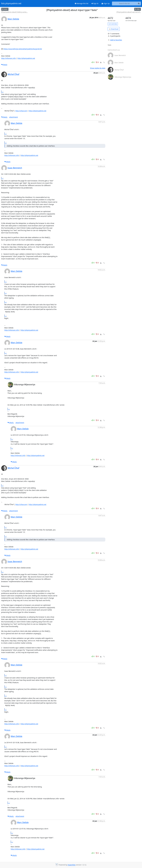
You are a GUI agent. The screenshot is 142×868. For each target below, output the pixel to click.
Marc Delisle (13, 19)
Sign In (95, 3)
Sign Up (106, 3)
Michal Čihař (14, 74)
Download (114, 29)
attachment (14, 117)
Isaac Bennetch (15, 168)
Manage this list (82, 3)
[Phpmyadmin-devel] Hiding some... (15, 12)
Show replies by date (98, 68)
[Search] (139, 3)
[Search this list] (124, 3)
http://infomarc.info (9, 58)
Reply (4, 65)
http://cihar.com (21, 111)
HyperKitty (72, 865)
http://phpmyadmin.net (26, 58)
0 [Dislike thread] (97, 62)
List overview (113, 24)
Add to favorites (115, 40)
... (3, 92)
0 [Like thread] (93, 62)
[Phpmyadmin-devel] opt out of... (129, 12)
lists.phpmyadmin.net (11, 3)
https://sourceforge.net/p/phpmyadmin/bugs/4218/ (23, 49)
